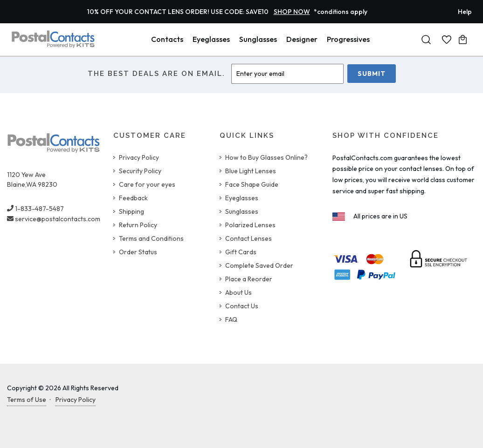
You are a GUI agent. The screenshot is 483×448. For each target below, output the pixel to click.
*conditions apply (341, 12)
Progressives (348, 39)
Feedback (133, 198)
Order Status (138, 252)
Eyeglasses (211, 39)
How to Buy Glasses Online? (266, 157)
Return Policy (138, 225)
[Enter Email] (287, 74)
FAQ (231, 319)
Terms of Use (27, 400)
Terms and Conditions (151, 238)
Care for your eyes (147, 184)
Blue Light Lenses (251, 171)
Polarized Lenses (250, 225)
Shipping (131, 211)
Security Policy (140, 171)
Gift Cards (241, 252)
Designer (302, 39)
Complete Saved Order (259, 265)
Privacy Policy (139, 157)
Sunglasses (258, 39)
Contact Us (242, 306)
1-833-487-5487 (35, 209)
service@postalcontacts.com (54, 219)
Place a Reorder (249, 279)
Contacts (167, 39)
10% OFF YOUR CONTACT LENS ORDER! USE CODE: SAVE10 (199, 12)
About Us (238, 292)
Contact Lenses (248, 238)
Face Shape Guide (252, 184)
